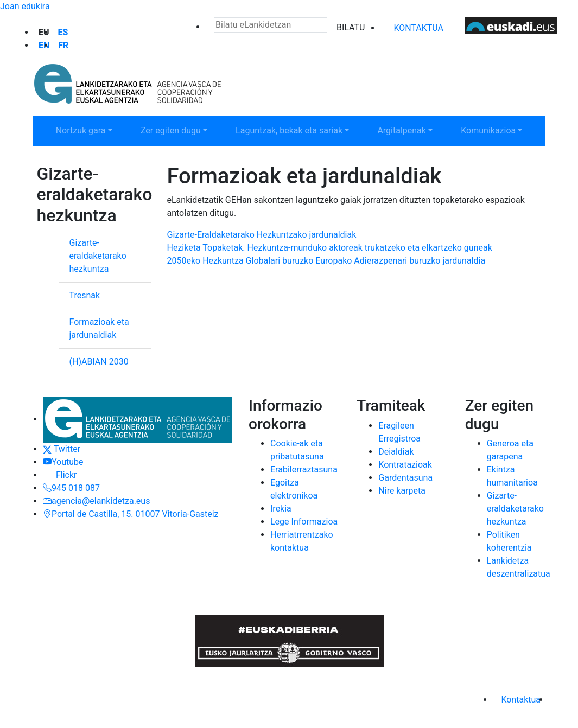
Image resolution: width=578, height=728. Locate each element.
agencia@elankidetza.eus (96, 501)
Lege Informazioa (304, 522)
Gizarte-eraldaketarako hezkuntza (98, 256)
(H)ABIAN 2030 (99, 362)
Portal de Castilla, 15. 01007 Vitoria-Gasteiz (131, 514)
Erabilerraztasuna (304, 470)
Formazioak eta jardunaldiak (99, 328)
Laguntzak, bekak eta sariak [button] (289, 130)
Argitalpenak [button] (412, 130)
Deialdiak (396, 452)
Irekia (281, 509)
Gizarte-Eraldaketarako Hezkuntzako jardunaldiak (262, 235)
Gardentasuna (405, 478)
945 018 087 (71, 488)
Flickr (60, 475)
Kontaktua (418, 28)
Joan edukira (25, 6)
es (63, 32)
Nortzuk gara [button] (91, 130)
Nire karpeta (402, 491)
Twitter (62, 449)
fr (63, 45)
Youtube (63, 462)
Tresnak (85, 295)
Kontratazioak (405, 465)
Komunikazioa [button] (498, 130)
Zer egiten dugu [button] (181, 130)
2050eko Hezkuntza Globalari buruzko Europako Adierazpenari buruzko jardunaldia (326, 261)
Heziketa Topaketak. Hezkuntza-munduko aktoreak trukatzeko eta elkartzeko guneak (330, 248)
